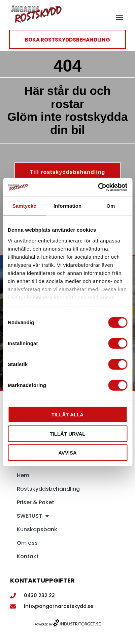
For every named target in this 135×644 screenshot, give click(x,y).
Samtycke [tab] (24, 206)
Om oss (27, 543)
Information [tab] (68, 206)
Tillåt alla (67, 415)
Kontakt (28, 556)
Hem (23, 475)
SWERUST (33, 516)
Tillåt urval (67, 433)
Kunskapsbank (37, 529)
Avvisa (67, 453)
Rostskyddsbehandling (48, 489)
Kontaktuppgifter (42, 580)
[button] (119, 17)
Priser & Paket (36, 502)
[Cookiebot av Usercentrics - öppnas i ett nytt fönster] (98, 187)
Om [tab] (111, 206)
